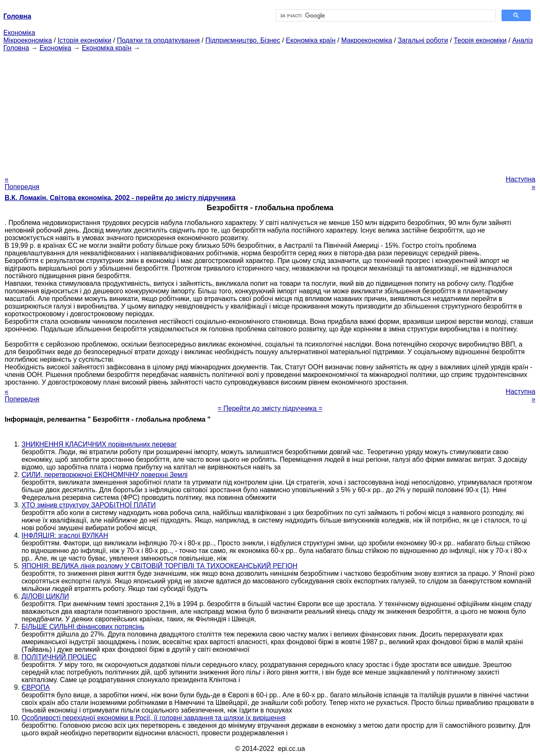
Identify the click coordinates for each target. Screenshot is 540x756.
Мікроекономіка (28, 40)
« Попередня (22, 183)
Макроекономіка (367, 40)
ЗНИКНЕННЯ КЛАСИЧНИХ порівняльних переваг (99, 444)
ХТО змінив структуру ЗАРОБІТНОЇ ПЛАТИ (89, 505)
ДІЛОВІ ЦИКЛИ (45, 596)
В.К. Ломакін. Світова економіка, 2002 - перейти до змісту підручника (120, 198)
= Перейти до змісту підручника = (270, 408)
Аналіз (522, 40)
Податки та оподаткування (158, 40)
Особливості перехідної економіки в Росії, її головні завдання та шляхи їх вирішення (154, 718)
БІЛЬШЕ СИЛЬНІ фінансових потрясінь (83, 627)
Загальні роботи (423, 40)
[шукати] (385, 16)
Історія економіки (85, 40)
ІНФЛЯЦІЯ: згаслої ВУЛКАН (65, 535)
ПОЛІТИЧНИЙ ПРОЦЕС (59, 657)
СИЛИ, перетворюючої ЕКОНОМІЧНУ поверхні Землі (105, 475)
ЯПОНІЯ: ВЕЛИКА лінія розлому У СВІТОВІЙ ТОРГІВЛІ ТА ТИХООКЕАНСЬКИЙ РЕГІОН (159, 566)
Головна (16, 48)
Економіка (19, 33)
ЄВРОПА (36, 687)
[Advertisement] (270, 111)
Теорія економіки (480, 40)
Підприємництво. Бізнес (243, 40)
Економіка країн (311, 40)
